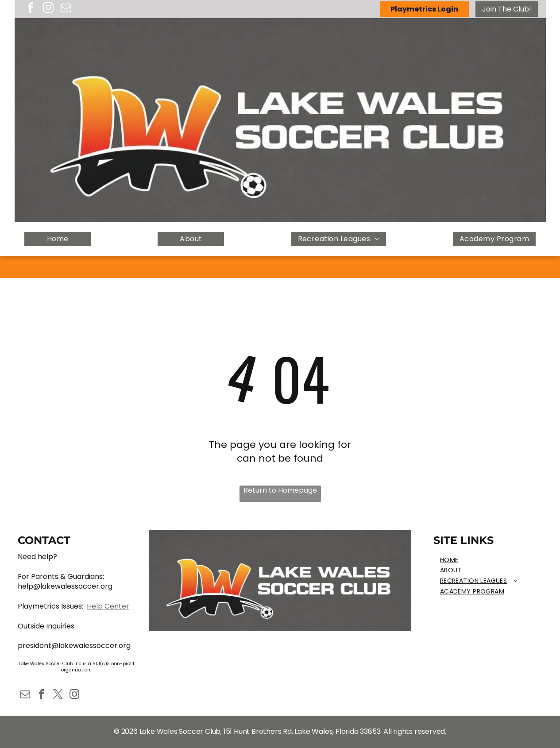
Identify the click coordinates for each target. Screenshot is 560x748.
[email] (66, 9)
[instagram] (48, 9)
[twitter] (58, 695)
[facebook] (31, 9)
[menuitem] (58, 239)
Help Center (108, 606)
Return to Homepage (280, 490)
